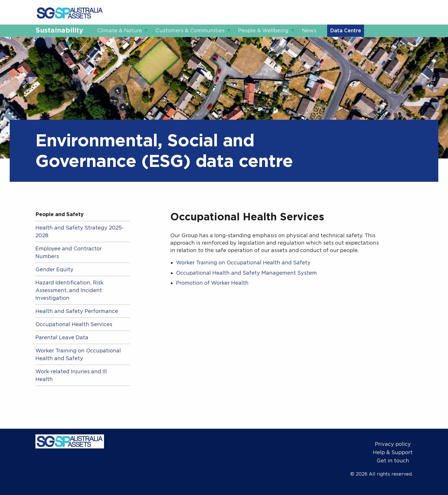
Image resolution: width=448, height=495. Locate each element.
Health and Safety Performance (77, 311)
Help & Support (393, 452)
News (309, 31)
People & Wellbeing (263, 31)
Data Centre (346, 30)
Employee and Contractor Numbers (69, 252)
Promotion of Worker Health (212, 283)
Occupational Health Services (74, 324)
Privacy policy (393, 444)
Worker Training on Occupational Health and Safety (78, 354)
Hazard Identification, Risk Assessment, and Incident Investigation (69, 290)
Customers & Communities (190, 31)
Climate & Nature (120, 31)
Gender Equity (54, 269)
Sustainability (59, 30)
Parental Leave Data (62, 337)
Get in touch (393, 461)
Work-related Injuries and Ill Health (71, 375)
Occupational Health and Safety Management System (246, 273)
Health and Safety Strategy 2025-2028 (80, 231)
